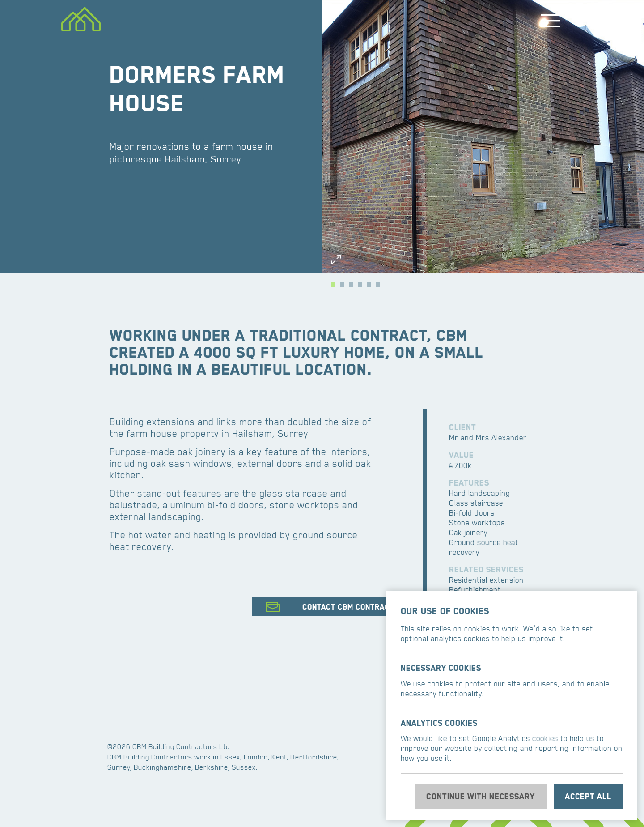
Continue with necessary (481, 796)
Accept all (588, 796)
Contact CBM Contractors (356, 607)
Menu (550, 21)
